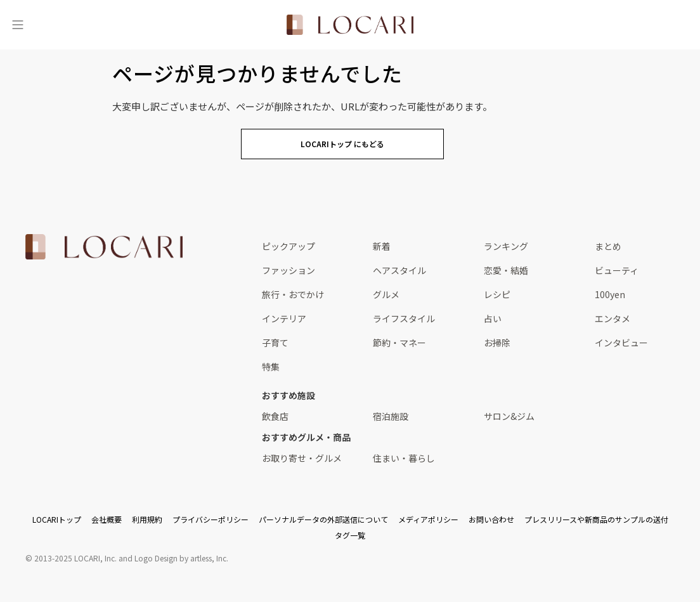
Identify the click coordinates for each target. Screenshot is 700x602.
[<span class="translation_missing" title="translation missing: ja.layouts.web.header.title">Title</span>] (350, 25)
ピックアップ (288, 246)
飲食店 (275, 416)
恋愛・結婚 (506, 270)
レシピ (497, 294)
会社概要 (107, 519)
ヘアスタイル (399, 270)
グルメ (386, 294)
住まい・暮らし (404, 458)
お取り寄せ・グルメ (302, 458)
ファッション (288, 270)
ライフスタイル (404, 318)
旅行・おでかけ (293, 294)
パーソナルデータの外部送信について (323, 519)
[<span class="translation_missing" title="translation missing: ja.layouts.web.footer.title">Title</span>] (104, 247)
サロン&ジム (509, 416)
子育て (275, 343)
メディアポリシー (428, 519)
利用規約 (147, 519)
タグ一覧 (350, 535)
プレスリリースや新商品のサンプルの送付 (596, 519)
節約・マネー (399, 343)
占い (493, 318)
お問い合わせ (491, 519)
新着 (382, 246)
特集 (271, 367)
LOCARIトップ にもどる (342, 144)
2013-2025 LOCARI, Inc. (75, 558)
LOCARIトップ (57, 519)
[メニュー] (18, 25)
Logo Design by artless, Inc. (181, 558)
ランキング (506, 246)
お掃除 (497, 343)
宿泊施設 (391, 416)
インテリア (284, 318)
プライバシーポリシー (211, 519)
